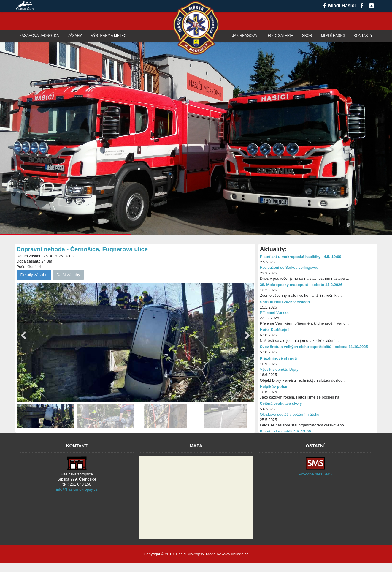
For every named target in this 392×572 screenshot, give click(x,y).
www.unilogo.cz (235, 554)
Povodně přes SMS (315, 474)
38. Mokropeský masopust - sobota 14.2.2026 (301, 285)
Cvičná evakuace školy (281, 403)
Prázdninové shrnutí (278, 358)
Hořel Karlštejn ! (275, 330)
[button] (247, 336)
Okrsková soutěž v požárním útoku (290, 414)
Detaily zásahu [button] (34, 275)
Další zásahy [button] (68, 275)
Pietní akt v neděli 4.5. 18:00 (285, 431)
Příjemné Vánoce (275, 313)
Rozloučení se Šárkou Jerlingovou (289, 267)
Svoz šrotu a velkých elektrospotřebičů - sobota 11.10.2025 (314, 347)
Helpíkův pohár (274, 387)
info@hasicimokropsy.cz (77, 489)
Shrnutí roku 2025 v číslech (285, 302)
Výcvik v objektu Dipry (279, 369)
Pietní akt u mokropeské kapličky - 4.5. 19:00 (301, 257)
